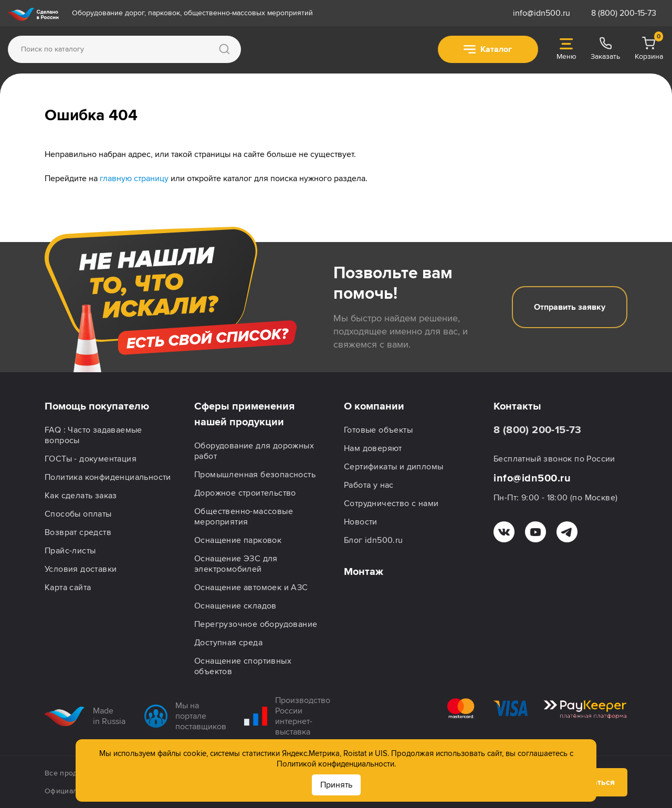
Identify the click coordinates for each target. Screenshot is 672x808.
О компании (374, 406)
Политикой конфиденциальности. (336, 764)
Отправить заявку (570, 307)
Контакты (517, 406)
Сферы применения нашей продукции (244, 414)
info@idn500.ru (542, 13)
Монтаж (364, 572)
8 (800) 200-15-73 (624, 13)
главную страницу (134, 179)
